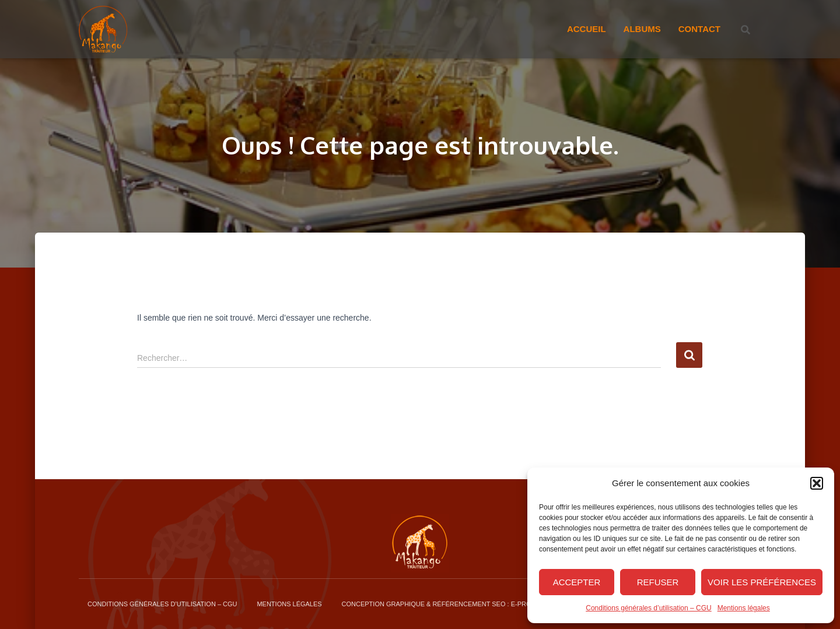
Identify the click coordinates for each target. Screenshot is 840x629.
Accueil (587, 29)
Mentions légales (744, 608)
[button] (817, 483)
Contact (699, 29)
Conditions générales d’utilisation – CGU (648, 608)
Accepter (577, 582)
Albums (642, 29)
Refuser (658, 582)
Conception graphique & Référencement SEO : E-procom (444, 604)
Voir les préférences (762, 582)
